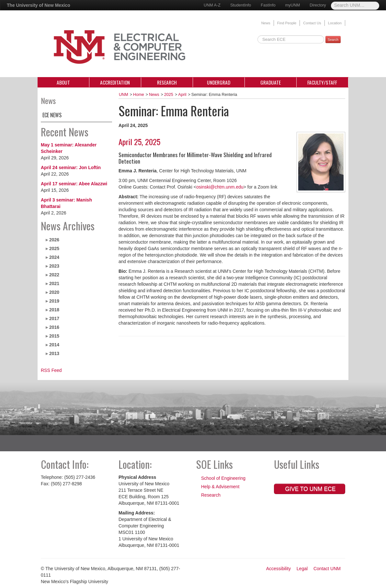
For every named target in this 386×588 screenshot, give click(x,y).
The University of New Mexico (39, 5)
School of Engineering (223, 478)
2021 (54, 283)
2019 (54, 301)
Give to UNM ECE (310, 489)
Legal (302, 569)
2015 (54, 336)
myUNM (293, 5)
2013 (54, 353)
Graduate (271, 82)
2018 (54, 310)
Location (335, 23)
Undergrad (219, 82)
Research (167, 82)
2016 (54, 327)
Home (139, 95)
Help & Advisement (220, 487)
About (63, 82)
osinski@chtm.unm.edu (220, 187)
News (266, 23)
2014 (54, 345)
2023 (54, 266)
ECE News (52, 115)
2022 (54, 275)
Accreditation (115, 82)
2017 (54, 318)
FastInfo (268, 5)
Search (333, 40)
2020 (54, 292)
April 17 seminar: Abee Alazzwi (74, 184)
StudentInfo (241, 5)
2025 (54, 248)
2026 (54, 240)
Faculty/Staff (322, 82)
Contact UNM (327, 569)
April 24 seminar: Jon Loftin (71, 167)
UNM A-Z (212, 5)
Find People (287, 23)
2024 (54, 257)
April (182, 95)
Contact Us (312, 23)
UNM (124, 95)
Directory (318, 5)
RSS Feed (51, 370)
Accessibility (278, 569)
